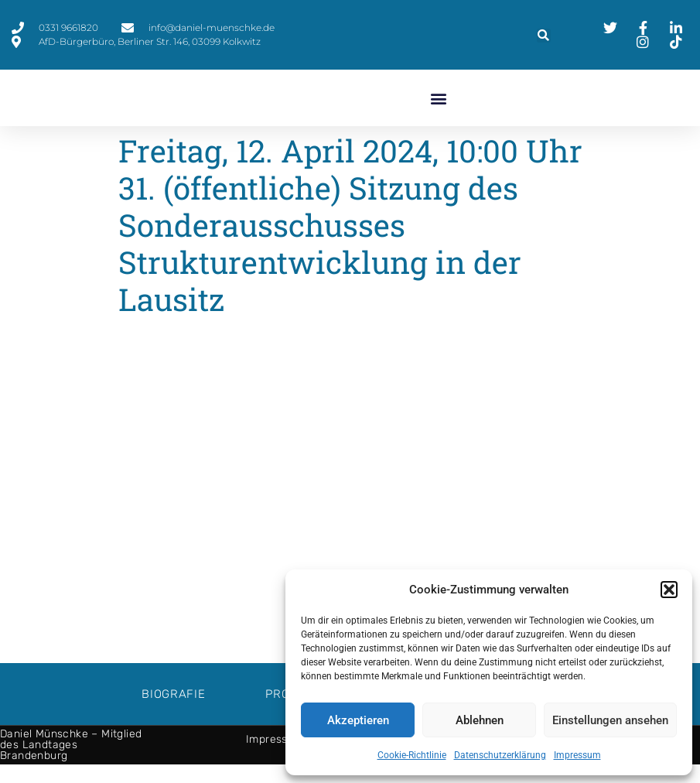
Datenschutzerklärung (500, 755)
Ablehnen (480, 720)
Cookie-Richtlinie (412, 755)
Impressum (577, 755)
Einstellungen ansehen (610, 720)
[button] (669, 590)
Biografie (173, 713)
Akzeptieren (358, 720)
